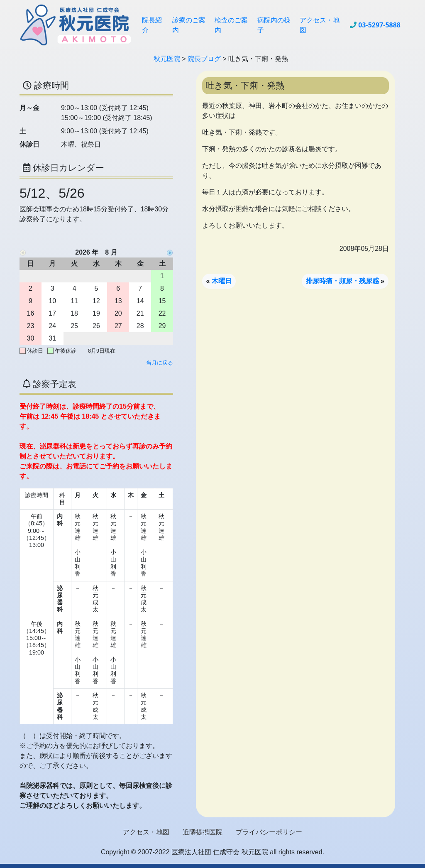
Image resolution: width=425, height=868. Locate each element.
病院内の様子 (274, 25)
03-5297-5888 (379, 25)
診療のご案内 (189, 25)
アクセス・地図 (320, 25)
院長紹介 (152, 25)
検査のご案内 (231, 25)
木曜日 (222, 281)
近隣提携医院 (203, 832)
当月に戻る (160, 363)
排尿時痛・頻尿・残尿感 (342, 281)
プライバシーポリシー (269, 832)
